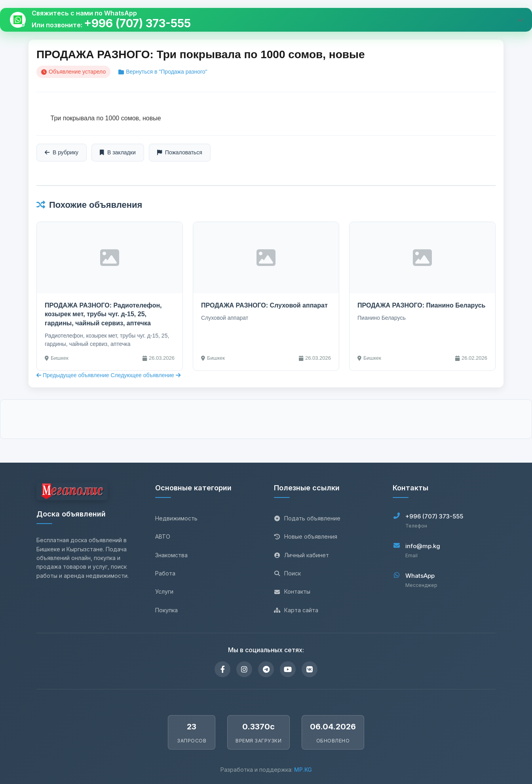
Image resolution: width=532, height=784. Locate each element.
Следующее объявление (145, 375)
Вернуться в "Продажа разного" (163, 72)
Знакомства (171, 555)
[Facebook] (222, 669)
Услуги (164, 591)
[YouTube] (288, 669)
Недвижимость (176, 518)
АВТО (163, 536)
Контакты (292, 591)
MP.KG (303, 770)
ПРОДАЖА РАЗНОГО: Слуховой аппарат (264, 305)
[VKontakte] (310, 669)
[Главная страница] (72, 493)
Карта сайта (296, 610)
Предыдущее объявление (73, 375)
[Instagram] (244, 669)
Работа (165, 573)
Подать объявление (307, 518)
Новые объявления (306, 536)
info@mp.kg (423, 546)
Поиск (287, 573)
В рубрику (62, 152)
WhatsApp (420, 576)
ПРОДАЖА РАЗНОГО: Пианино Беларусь (421, 305)
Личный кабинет (301, 555)
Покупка (166, 610)
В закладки (118, 152)
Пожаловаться (180, 152)
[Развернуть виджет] (520, 20)
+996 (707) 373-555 (137, 24)
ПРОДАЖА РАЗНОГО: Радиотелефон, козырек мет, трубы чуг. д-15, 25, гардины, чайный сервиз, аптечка (103, 314)
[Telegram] (266, 669)
